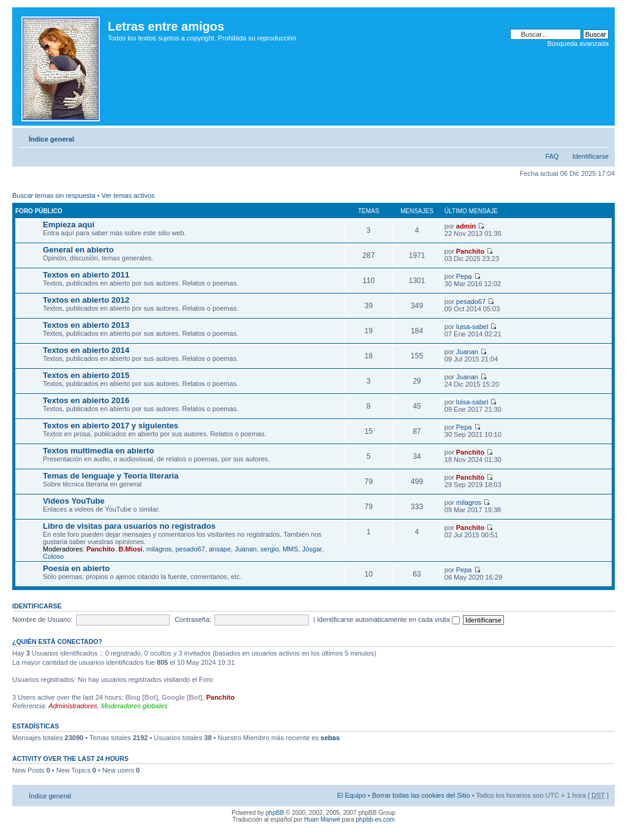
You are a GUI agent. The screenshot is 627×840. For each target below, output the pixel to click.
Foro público (39, 211)
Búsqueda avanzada (578, 44)
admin (466, 226)
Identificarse (591, 156)
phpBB (275, 813)
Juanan (467, 352)
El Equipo (351, 795)
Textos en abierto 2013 (86, 325)
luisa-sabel (472, 327)
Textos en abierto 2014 (86, 350)
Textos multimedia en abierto (99, 451)
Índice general (51, 139)
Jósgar (312, 549)
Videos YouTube (74, 501)
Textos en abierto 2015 (86, 375)
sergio (269, 549)
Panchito (470, 251)
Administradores (73, 706)
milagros (469, 502)
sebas (330, 738)
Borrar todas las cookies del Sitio (421, 795)
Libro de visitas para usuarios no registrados (129, 526)
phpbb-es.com (375, 819)
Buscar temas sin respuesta (54, 195)
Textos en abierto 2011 (86, 275)
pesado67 (471, 301)
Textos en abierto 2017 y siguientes (111, 426)
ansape (220, 549)
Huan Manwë (322, 819)
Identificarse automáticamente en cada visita (389, 619)
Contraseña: (193, 619)
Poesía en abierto (76, 568)
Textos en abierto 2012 (86, 300)
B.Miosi (131, 549)
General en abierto (78, 250)
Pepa (464, 276)
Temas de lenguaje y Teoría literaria (111, 476)
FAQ (552, 156)
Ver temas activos (128, 195)
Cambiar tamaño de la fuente (600, 137)
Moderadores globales (134, 706)
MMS (290, 549)
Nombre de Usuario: (42, 619)
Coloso (53, 556)
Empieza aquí (69, 225)
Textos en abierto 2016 (86, 400)
